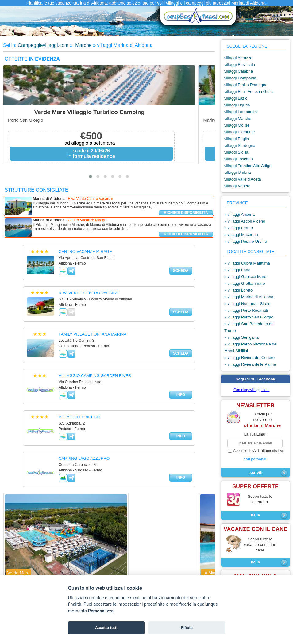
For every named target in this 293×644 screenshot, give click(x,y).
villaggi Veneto (237, 186)
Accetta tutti (106, 628)
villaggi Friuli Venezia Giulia (249, 91)
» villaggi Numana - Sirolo (247, 304)
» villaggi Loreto (238, 290)
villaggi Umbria (237, 172)
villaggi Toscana (239, 159)
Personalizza (101, 611)
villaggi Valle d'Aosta (243, 179)
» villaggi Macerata (241, 235)
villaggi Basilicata (240, 65)
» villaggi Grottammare (245, 283)
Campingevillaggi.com (251, 390)
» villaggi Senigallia (241, 337)
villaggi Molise (237, 125)
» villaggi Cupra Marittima (247, 263)
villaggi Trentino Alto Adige (248, 166)
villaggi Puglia (237, 139)
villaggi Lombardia (241, 112)
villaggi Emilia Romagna (246, 85)
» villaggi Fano (237, 270)
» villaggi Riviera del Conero (249, 358)
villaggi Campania (240, 78)
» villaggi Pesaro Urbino (246, 241)
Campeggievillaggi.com (43, 45)
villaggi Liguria (237, 105)
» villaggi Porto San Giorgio (249, 317)
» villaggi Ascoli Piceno (245, 221)
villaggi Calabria (239, 71)
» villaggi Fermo (239, 228)
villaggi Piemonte (240, 132)
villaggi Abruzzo (238, 58)
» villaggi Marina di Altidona (249, 297)
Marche (83, 45)
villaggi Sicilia (236, 152)
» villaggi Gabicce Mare (245, 277)
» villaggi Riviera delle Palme (250, 364)
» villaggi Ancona (239, 214)
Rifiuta (187, 628)
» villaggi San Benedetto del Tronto (249, 327)
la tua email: (255, 434)
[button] (91, 177)
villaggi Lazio (236, 98)
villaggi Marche (238, 118)
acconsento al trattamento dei (255, 455)
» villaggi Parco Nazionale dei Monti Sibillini (251, 347)
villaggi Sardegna (240, 145)
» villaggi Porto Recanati (246, 310)
